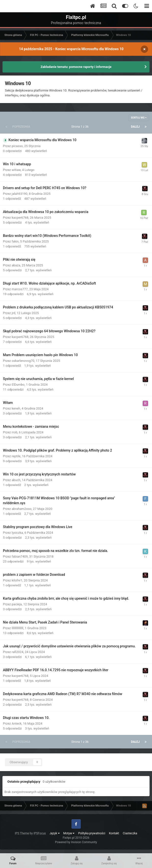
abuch (16, 480)
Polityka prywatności (92, 833)
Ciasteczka (130, 833)
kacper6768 (20, 218)
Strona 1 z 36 (81, 127)
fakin (15, 241)
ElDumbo (18, 385)
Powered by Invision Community (76, 842)
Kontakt (114, 833)
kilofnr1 (17, 580)
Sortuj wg (139, 118)
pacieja (17, 604)
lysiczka (17, 533)
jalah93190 (20, 194)
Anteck (17, 723)
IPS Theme (22, 833)
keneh (16, 408)
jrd (14, 313)
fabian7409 (20, 556)
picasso (17, 146)
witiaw (16, 170)
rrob (15, 432)
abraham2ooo (22, 509)
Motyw (69, 833)
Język (55, 833)
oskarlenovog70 (23, 361)
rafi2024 (18, 652)
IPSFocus (40, 833)
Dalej (135, 127)
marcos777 (20, 289)
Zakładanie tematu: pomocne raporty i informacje (76, 67)
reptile (16, 456)
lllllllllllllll (18, 628)
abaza (16, 265)
